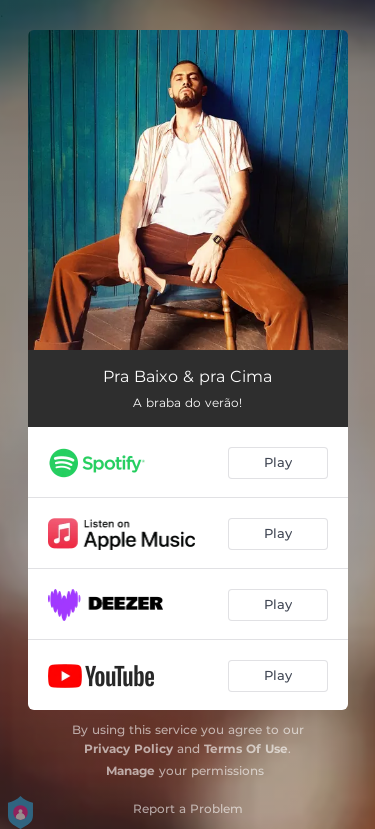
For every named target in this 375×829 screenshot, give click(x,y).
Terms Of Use (246, 748)
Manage (130, 770)
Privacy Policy (128, 748)
